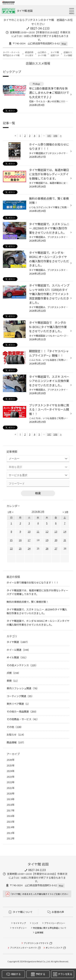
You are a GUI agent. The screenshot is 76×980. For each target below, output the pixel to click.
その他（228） (15, 727)
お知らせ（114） (16, 735)
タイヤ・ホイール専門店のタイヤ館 (11, 54)
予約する (38, 974)
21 (65, 540)
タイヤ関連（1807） (18, 642)
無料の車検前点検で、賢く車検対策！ (28, 602)
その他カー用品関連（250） (22, 711)
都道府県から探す (29, 54)
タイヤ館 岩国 (25, 11)
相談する (13, 974)
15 (11, 540)
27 (56, 548)
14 (65, 531)
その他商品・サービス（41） (23, 719)
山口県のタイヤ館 (42, 54)
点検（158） (14, 673)
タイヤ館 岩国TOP (55, 54)
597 (49, 136)
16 (20, 540)
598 (55, 136)
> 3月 (65, 512)
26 (47, 548)
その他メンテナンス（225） (22, 665)
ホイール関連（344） (19, 650)
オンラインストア (54, 948)
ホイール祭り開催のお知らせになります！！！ (33, 582)
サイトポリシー (19, 928)
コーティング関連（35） (20, 696)
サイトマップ (20, 923)
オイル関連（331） (17, 657)
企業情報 (39, 932)
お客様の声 (56, 912)
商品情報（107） (16, 742)
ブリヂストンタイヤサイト (36, 943)
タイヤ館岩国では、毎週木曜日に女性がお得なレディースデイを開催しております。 (37, 592)
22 (11, 548)
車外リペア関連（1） (18, 704)
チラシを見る (63, 974)
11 (38, 531)
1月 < (11, 512)
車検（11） (13, 681)
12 (47, 531)
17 (29, 540)
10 (29, 531)
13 (56, 531)
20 (56, 540)
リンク (35, 923)
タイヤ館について (20, 912)
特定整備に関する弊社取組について (50, 928)
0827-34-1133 (40, 28)
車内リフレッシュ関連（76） (23, 688)
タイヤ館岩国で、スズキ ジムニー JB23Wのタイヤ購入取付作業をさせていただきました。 (37, 611)
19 (47, 540)
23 (20, 548)
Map (64, 44)
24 (29, 548)
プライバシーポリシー (55, 923)
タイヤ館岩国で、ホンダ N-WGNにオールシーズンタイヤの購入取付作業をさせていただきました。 (38, 623)
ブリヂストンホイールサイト (23, 948)
